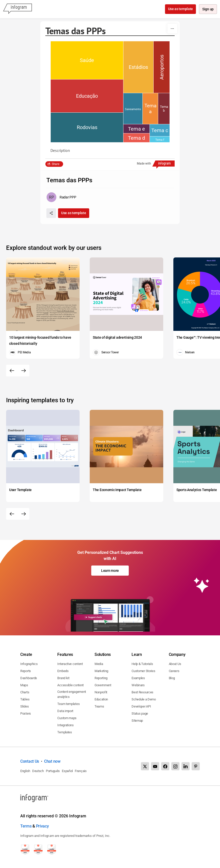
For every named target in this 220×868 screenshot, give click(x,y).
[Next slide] (24, 371)
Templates (65, 732)
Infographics (29, 664)
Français (81, 771)
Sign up (208, 9)
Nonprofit (101, 692)
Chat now (52, 761)
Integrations (65, 725)
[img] (87, 60)
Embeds (63, 671)
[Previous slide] (12, 371)
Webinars (138, 685)
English (25, 771)
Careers (174, 671)
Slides (24, 706)
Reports (26, 671)
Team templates (68, 704)
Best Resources (142, 692)
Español (67, 771)
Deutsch (38, 771)
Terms (26, 826)
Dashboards (29, 678)
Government (103, 685)
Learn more (110, 571)
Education (101, 699)
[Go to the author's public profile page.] (61, 197)
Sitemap (137, 721)
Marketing (101, 671)
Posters (26, 713)
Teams (99, 706)
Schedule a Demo (144, 699)
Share (56, 164)
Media (99, 664)
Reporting (101, 678)
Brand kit (63, 678)
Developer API (141, 706)
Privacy (42, 826)
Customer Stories (143, 671)
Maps (24, 685)
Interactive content (70, 664)
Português (53, 771)
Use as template (180, 9)
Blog (172, 678)
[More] (172, 29)
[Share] (51, 213)
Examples (138, 678)
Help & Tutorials (142, 664)
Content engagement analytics (72, 694)
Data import (65, 711)
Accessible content (70, 685)
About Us (175, 664)
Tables (25, 699)
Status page (140, 713)
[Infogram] (17, 9)
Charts (25, 692)
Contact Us (30, 761)
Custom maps (67, 718)
